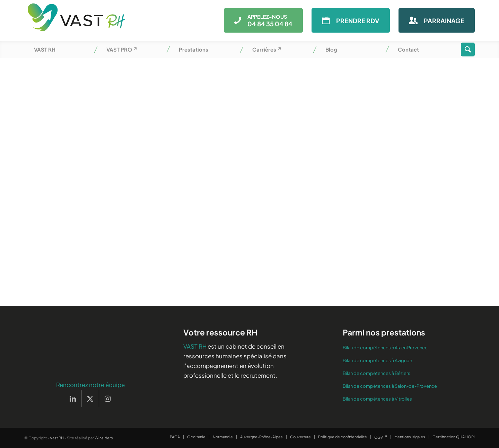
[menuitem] (60, 50)
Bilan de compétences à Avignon (377, 360)
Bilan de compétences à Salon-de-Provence (390, 386)
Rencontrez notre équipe (90, 385)
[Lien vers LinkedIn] (73, 398)
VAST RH (195, 346)
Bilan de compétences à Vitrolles (377, 399)
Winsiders (104, 438)
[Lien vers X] (90, 398)
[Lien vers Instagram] (108, 398)
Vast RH (57, 438)
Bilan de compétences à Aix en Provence (385, 348)
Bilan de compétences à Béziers (377, 373)
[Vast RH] (76, 20)
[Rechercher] (468, 50)
